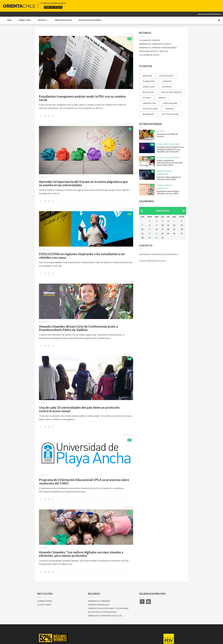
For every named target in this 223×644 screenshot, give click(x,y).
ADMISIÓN (147, 76)
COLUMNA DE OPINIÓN (149, 40)
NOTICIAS (160, 131)
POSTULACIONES (150, 109)
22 (150, 233)
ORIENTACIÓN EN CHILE (63, 20)
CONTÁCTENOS (44, 605)
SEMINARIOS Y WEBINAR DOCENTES (155, 44)
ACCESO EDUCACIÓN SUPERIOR (90, 20)
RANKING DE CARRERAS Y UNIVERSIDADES (158, 48)
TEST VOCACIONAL (170, 114)
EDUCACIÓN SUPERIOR (171, 92)
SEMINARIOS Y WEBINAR (99, 601)
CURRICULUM (149, 87)
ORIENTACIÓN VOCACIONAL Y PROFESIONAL (108, 608)
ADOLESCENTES (166, 76)
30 (157, 238)
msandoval (43, 92)
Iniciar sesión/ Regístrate (209, 14)
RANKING (170, 109)
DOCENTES (167, 87)
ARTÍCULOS (43, 20)
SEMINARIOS (148, 114)
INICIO (10, 20)
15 (150, 229)
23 (157, 233)
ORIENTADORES (170, 103)
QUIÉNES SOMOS (25, 20)
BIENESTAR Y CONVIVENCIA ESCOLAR (105, 616)
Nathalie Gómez (45, 249)
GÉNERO (162, 98)
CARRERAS (167, 81)
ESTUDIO (147, 98)
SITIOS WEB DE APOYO (149, 55)
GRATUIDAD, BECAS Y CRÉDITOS (153, 51)
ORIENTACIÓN (149, 103)
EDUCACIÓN (148, 92)
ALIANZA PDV (149, 81)
